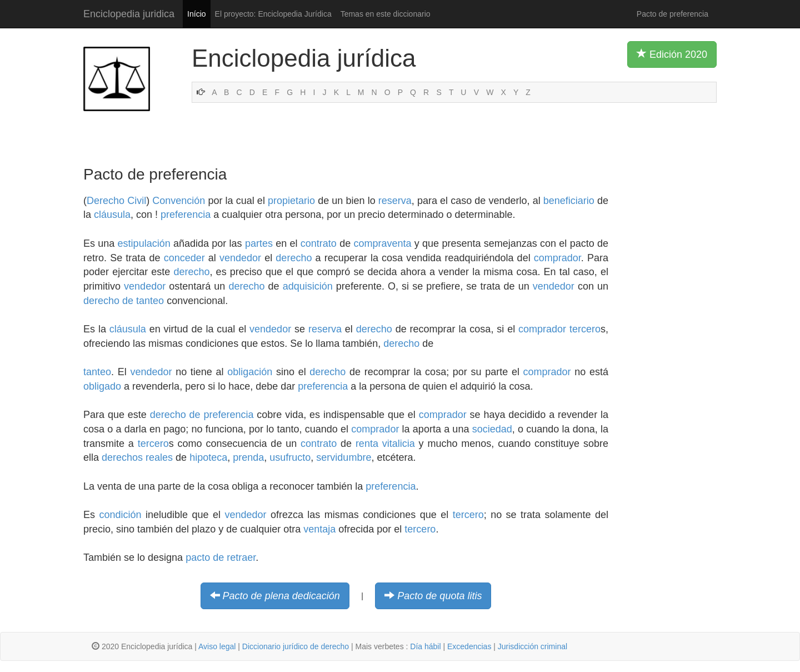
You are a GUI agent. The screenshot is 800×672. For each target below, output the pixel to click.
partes (259, 243)
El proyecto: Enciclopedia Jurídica (273, 14)
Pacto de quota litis (439, 596)
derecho (294, 258)
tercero (585, 329)
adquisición (308, 286)
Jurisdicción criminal (532, 646)
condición (120, 515)
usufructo (290, 457)
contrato (319, 243)
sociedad (492, 429)
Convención (179, 201)
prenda (248, 457)
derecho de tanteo (124, 301)
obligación (250, 372)
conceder (184, 258)
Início (196, 14)
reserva (395, 201)
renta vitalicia (385, 444)
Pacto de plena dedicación (281, 596)
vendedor (240, 258)
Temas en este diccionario (386, 14)
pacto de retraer (221, 557)
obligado (102, 386)
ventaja (319, 529)
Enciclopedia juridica (129, 14)
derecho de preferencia (202, 415)
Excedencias (469, 646)
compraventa (382, 243)
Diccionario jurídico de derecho (296, 646)
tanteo (97, 372)
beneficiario (569, 201)
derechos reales (137, 457)
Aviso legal (217, 646)
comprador (557, 258)
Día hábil (425, 646)
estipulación (144, 243)
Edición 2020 (672, 54)
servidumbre (344, 457)
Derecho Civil (116, 201)
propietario (291, 201)
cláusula (112, 215)
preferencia (186, 215)
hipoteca (208, 457)
